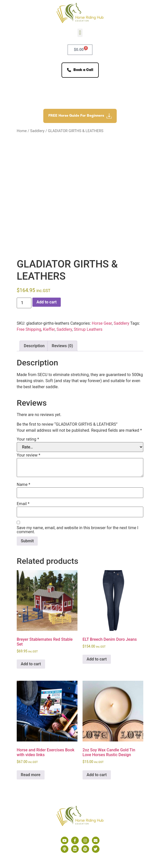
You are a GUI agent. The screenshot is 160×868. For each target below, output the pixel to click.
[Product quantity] (24, 303)
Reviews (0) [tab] (62, 346)
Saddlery (37, 131)
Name (24, 485)
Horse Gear (102, 323)
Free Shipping (29, 329)
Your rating (28, 439)
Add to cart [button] (31, 664)
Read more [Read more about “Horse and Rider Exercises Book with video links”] (31, 775)
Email (23, 504)
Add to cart (47, 302)
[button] (80, 33)
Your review (28, 455)
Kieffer (49, 329)
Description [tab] (34, 346)
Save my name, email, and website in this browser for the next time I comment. (77, 530)
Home (22, 131)
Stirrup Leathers (88, 329)
